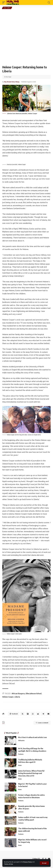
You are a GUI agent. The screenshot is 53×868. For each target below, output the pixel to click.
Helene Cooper (8, 697)
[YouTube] (49, 859)
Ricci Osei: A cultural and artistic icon (32, 737)
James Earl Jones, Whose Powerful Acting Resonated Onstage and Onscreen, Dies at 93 (31, 773)
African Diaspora (18, 694)
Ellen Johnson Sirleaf (34, 694)
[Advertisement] (26, 37)
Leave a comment (42, 723)
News (20, 765)
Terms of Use (9, 864)
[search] (49, 2)
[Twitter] (46, 859)
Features (7, 8)
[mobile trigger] (4, 2)
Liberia (17, 697)
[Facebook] (43, 859)
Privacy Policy (28, 862)
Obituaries (21, 741)
